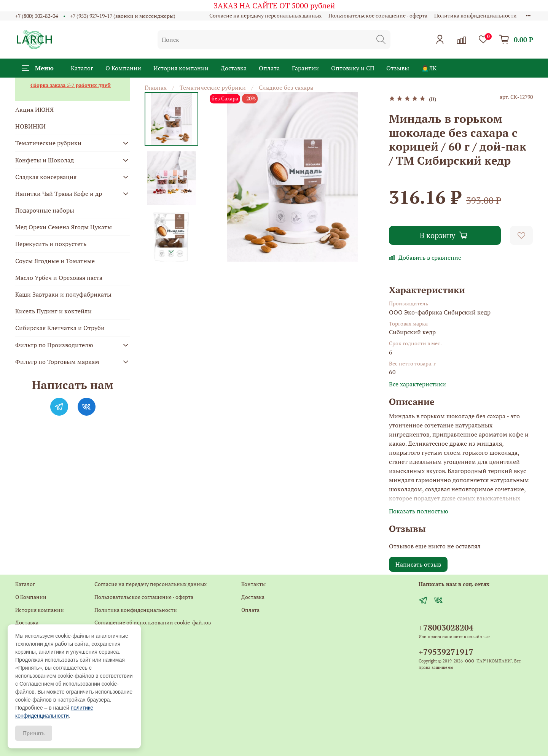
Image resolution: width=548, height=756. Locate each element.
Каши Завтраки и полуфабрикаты (63, 294)
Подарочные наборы (45, 210)
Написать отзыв (418, 564)
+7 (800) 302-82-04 (37, 16)
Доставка (234, 68)
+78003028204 (446, 627)
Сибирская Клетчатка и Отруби (60, 328)
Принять (34, 733)
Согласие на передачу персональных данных (265, 15)
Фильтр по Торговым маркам (57, 362)
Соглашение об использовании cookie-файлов (153, 622)
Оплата (269, 68)
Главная (156, 87)
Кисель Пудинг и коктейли (53, 311)
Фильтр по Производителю (54, 345)
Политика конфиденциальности (476, 15)
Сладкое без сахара (286, 87)
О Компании (123, 68)
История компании (181, 68)
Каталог (82, 68)
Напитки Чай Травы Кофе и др (59, 194)
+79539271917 (446, 652)
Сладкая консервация (46, 177)
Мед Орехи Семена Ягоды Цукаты (64, 227)
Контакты (107, 635)
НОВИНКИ (30, 126)
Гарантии (305, 68)
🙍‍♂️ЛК (429, 68)
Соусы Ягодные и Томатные (55, 261)
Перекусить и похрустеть (51, 244)
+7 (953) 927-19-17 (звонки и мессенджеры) (123, 16)
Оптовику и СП (353, 68)
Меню (38, 68)
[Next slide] (171, 252)
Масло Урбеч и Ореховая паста (59, 278)
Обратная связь (114, 648)
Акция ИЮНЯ (34, 110)
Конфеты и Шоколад (45, 160)
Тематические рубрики (213, 87)
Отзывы (398, 68)
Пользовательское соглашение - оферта (378, 15)
